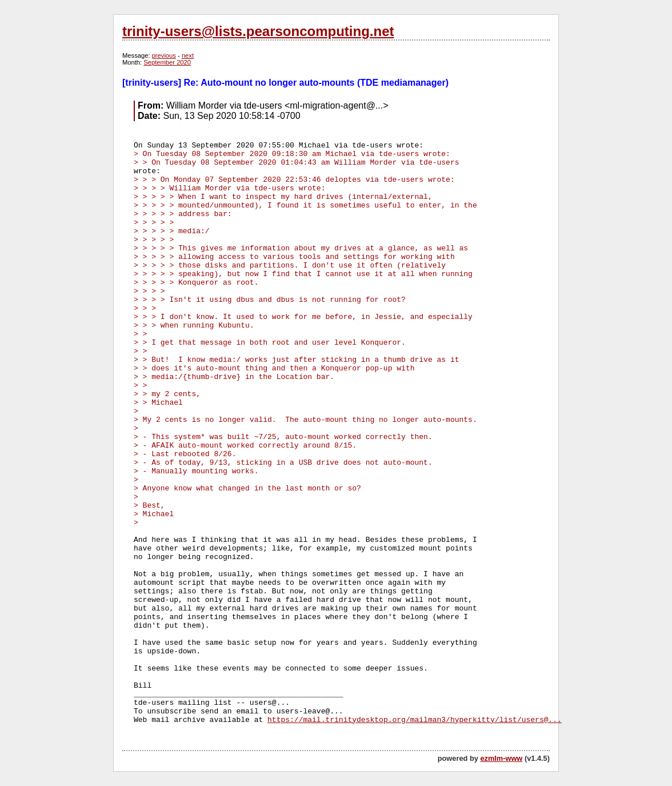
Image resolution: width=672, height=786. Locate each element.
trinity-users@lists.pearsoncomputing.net (258, 31)
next (188, 55)
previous (164, 55)
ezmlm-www (501, 758)
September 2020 (167, 62)
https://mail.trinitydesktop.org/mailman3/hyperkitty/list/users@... (415, 720)
